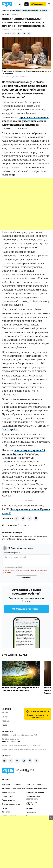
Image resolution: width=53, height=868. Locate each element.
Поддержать (38, 4)
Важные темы (8, 11)
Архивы (5, 713)
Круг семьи (31, 812)
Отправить (26, 578)
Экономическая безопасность (33, 798)
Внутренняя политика (12, 785)
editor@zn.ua (41, 749)
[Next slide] (49, 11)
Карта (4, 725)
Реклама (6, 717)
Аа (26, 4)
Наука (5, 808)
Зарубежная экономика (36, 788)
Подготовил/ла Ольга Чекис (16, 525)
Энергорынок (8, 796)
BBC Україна (10, 429)
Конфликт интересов (35, 792)
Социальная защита (35, 785)
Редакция (6, 721)
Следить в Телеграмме (26, 609)
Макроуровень (8, 792)
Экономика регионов (11, 804)
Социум (29, 804)
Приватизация (8, 800)
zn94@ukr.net (34, 746)
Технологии (7, 812)
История (30, 808)
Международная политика (13, 788)
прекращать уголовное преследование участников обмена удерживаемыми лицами (25, 121)
